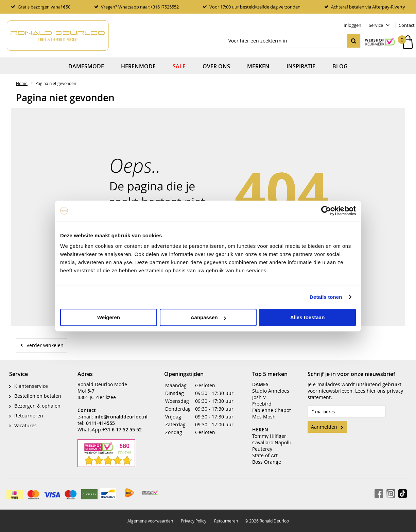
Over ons (216, 66)
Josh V (259, 397)
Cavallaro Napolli (272, 442)
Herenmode (138, 66)
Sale (179, 66)
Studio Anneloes (271, 391)
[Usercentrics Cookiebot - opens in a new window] (326, 211)
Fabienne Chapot (272, 410)
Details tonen (326, 297)
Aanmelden (324, 427)
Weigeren (109, 317)
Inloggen (352, 25)
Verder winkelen (45, 345)
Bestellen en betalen (38, 396)
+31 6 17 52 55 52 (122, 430)
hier (371, 391)
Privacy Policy (194, 521)
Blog (340, 66)
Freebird (262, 404)
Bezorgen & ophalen (37, 406)
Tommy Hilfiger (269, 436)
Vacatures (25, 425)
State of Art (265, 455)
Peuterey (262, 449)
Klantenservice (31, 386)
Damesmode (86, 66)
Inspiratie (301, 66)
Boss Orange (267, 462)
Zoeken (353, 41)
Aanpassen (208, 317)
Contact (407, 25)
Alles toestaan (308, 317)
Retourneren (29, 416)
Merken (258, 66)
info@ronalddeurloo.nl (121, 417)
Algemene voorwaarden (150, 521)
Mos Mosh (264, 417)
